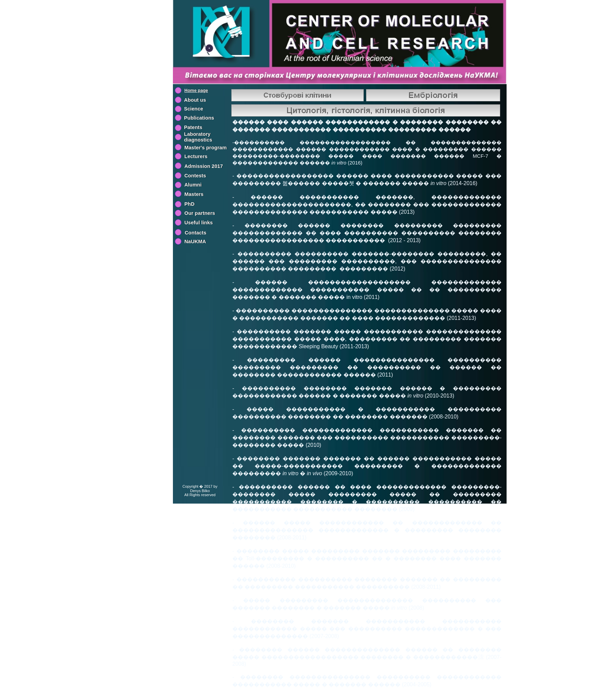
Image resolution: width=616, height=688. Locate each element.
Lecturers (196, 156)
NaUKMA (195, 241)
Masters (194, 194)
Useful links (199, 222)
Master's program (206, 147)
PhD (189, 204)
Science (194, 109)
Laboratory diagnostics (198, 137)
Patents (193, 127)
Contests (195, 175)
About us (195, 100)
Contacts (196, 233)
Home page (196, 90)
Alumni (193, 185)
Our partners (200, 213)
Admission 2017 (204, 166)
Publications (199, 118)
